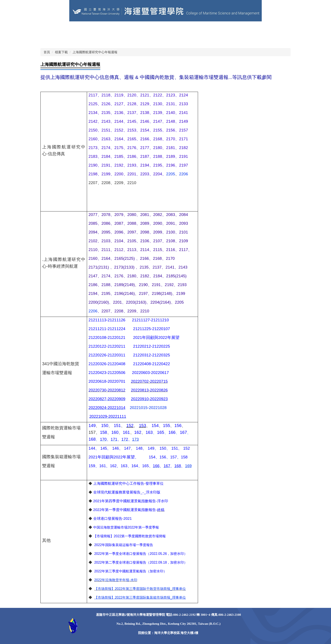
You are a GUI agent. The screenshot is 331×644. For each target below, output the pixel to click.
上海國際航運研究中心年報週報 (95, 52)
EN (130, 29)
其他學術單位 (91, 29)
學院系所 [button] (206, 29)
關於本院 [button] (165, 29)
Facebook (91, 39)
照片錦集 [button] (71, 39)
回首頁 (49, 29)
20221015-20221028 (148, 408)
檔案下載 (61, 52)
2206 (184, 174)
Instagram (113, 39)
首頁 (47, 52)
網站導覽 (145, 29)
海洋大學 (67, 29)
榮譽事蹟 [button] (246, 29)
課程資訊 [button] (226, 29)
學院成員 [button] (186, 29)
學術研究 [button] (266, 29)
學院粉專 (114, 29)
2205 (171, 174)
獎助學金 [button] (50, 39)
